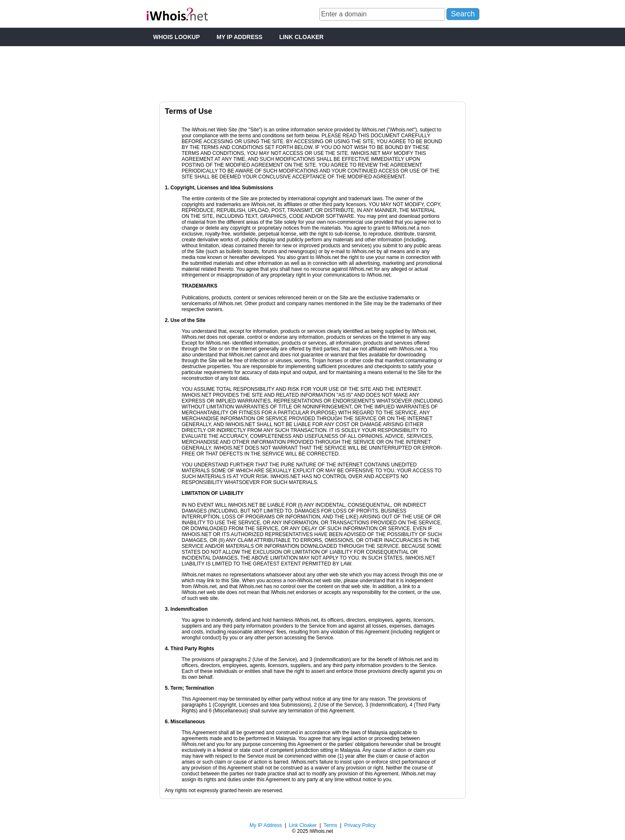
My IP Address (266, 825)
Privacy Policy (360, 825)
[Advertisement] (312, 71)
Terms (330, 825)
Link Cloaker (303, 825)
